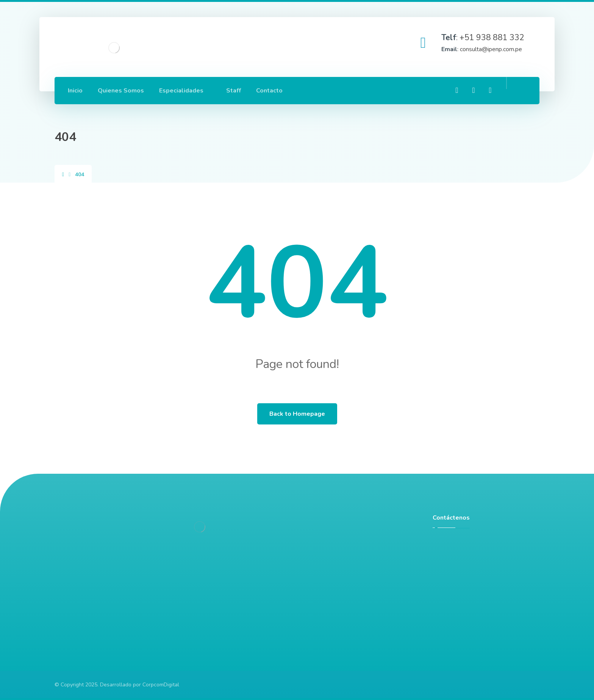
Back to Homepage (297, 414)
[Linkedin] (474, 90)
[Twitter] (490, 90)
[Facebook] (457, 90)
